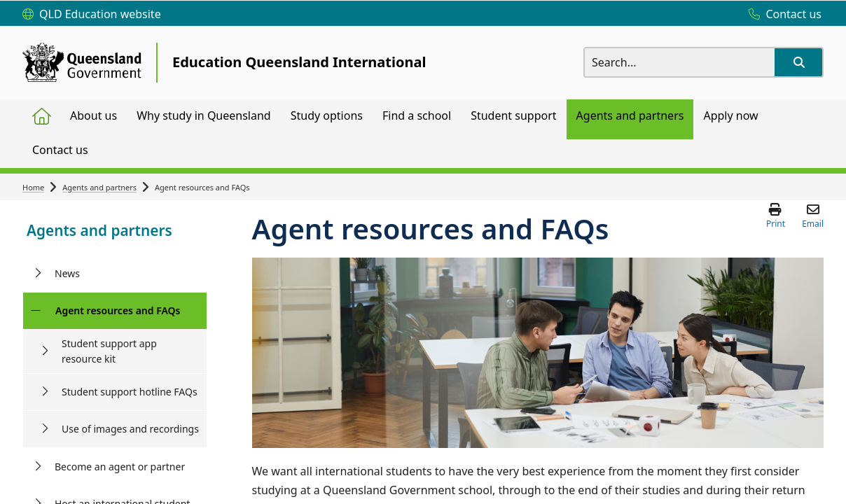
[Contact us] (782, 15)
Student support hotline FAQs (130, 392)
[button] (798, 62)
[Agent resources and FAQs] (35, 311)
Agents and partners (99, 187)
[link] (115, 232)
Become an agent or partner (120, 467)
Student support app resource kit (109, 351)
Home (33, 187)
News (67, 273)
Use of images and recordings (130, 429)
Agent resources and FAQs (118, 310)
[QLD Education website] (92, 15)
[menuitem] (41, 117)
